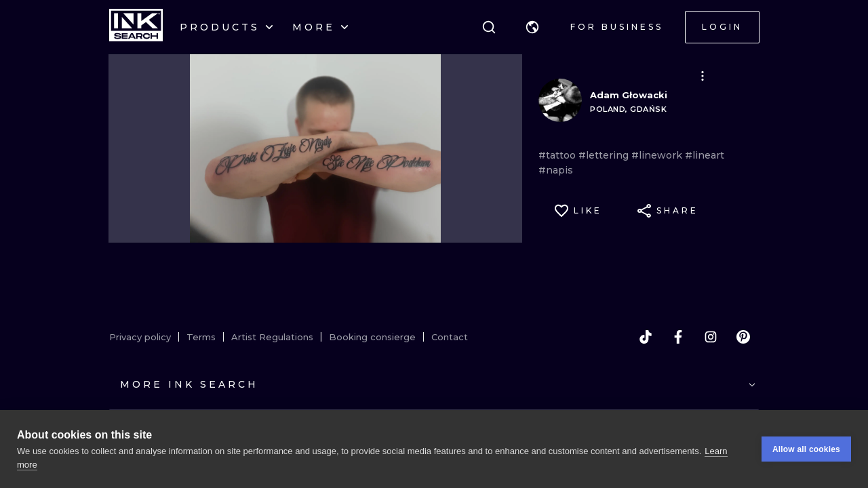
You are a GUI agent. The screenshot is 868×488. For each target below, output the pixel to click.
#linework (658, 155)
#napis (556, 170)
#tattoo (558, 155)
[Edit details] (703, 76)
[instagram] (711, 337)
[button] (532, 27)
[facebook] (678, 337)
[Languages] (532, 27)
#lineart (705, 155)
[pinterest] (743, 337)
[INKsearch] (136, 27)
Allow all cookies (806, 449)
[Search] (489, 27)
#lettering (605, 155)
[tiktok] (646, 337)
